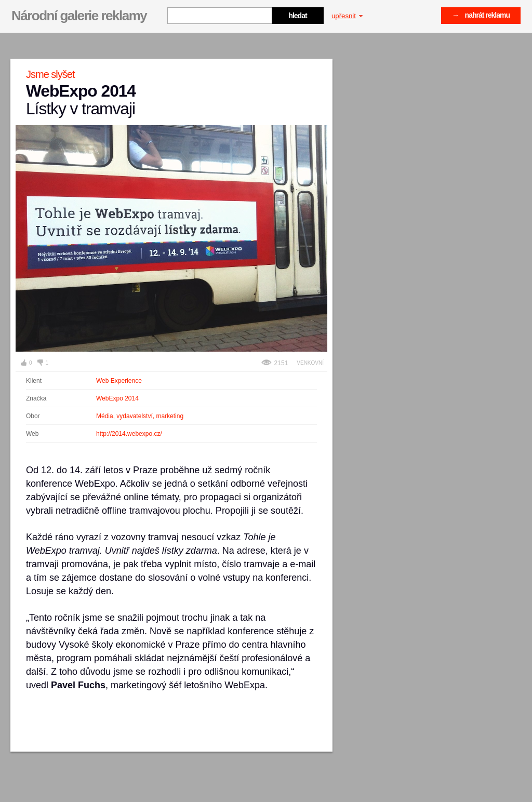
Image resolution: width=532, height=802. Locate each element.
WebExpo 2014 (117, 398)
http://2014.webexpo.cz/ (129, 434)
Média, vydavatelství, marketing (140, 416)
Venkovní (310, 363)
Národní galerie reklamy (79, 16)
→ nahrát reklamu (481, 15)
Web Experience (119, 381)
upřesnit (347, 16)
